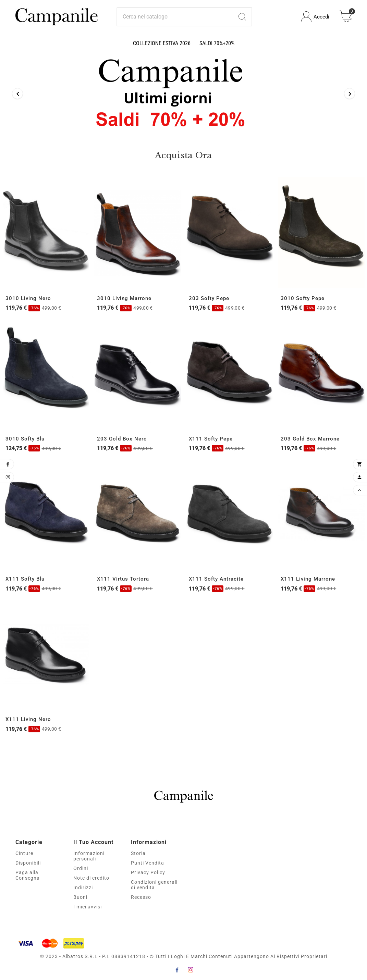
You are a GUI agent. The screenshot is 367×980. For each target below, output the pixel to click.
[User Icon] (315, 17)
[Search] (242, 17)
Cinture (24, 853)
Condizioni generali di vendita (154, 885)
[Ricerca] (175, 17)
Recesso (141, 897)
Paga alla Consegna (28, 875)
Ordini (81, 868)
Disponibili (28, 863)
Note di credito (91, 878)
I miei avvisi (88, 907)
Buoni (80, 897)
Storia (138, 853)
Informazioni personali (89, 856)
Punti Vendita (148, 863)
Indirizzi (83, 888)
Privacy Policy (148, 872)
